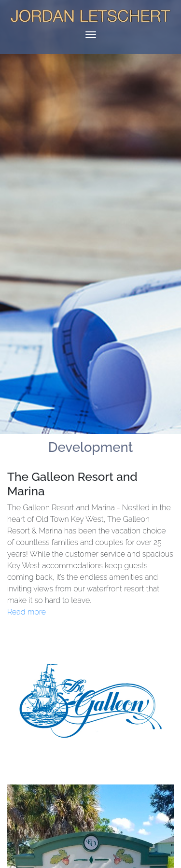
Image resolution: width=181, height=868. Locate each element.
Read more (27, 612)
